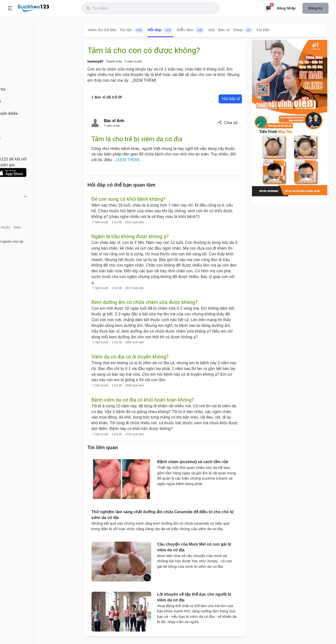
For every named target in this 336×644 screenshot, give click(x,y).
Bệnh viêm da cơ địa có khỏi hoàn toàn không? (143, 400)
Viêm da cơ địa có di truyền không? (130, 357)
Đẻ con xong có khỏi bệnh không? (129, 199)
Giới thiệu (11, 236)
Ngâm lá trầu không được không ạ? (130, 236)
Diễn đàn (191, 30)
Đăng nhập (286, 8)
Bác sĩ (224, 30)
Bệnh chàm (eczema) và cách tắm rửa (193, 462)
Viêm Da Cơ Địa (102, 30)
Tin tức (132, 30)
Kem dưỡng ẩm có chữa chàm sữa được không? (145, 302)
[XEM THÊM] (144, 80)
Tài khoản (44, 236)
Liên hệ (28, 236)
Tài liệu (263, 30)
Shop (243, 30)
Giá (211, 30)
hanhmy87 (96, 61)
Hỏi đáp (160, 30)
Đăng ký (315, 8)
